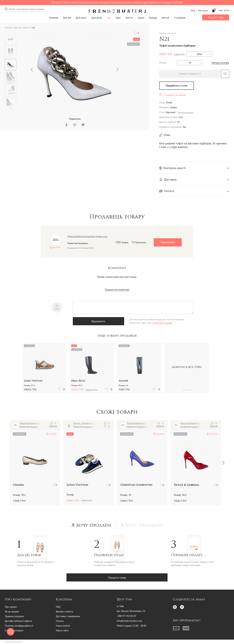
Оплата (60, 621)
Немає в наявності (190, 74)
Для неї (67, 18)
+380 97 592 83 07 (126, 616)
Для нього (81, 18)
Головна (8, 28)
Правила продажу (14, 617)
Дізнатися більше (185, 112)
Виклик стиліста (64, 612)
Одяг (118, 18)
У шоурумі (180, 18)
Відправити (89, 321)
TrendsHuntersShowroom (87, 237)
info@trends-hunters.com (129, 621)
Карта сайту (62, 631)
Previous (32, 70)
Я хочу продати (90, 526)
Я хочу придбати (143, 526)
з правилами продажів (120, 323)
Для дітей (97, 18)
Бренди (153, 18)
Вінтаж (166, 18)
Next (117, 70)
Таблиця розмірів (220, 63)
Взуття (129, 18)
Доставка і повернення (68, 617)
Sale (109, 18)
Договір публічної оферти (18, 621)
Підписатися (168, 242)
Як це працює (12, 612)
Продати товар (216, 17)
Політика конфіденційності (19, 626)
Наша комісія (63, 626)
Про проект (11, 607)
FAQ (58, 607)
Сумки (141, 18)
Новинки (54, 18)
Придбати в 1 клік (177, 86)
